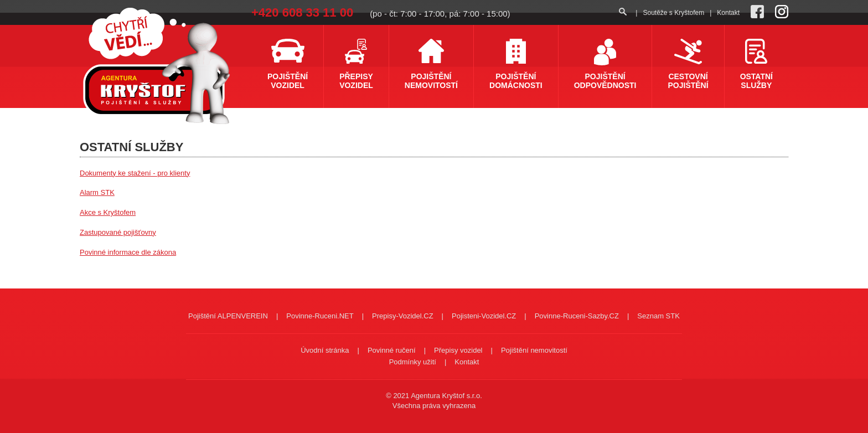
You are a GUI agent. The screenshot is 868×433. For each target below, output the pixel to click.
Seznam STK (658, 316)
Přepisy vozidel (356, 81)
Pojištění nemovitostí (431, 81)
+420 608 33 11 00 (302, 12)
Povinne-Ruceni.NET (320, 316)
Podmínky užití (413, 362)
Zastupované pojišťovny (118, 232)
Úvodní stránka (325, 350)
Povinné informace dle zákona (128, 252)
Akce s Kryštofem (108, 212)
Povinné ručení (392, 350)
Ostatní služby (756, 81)
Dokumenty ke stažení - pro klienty (135, 173)
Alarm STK (97, 192)
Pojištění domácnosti (516, 81)
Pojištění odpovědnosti (605, 81)
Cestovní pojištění (688, 81)
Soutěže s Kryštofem (673, 13)
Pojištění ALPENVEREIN (228, 316)
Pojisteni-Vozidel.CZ (484, 316)
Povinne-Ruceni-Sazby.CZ (577, 316)
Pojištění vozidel (288, 81)
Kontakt (728, 13)
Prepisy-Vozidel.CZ (403, 316)
